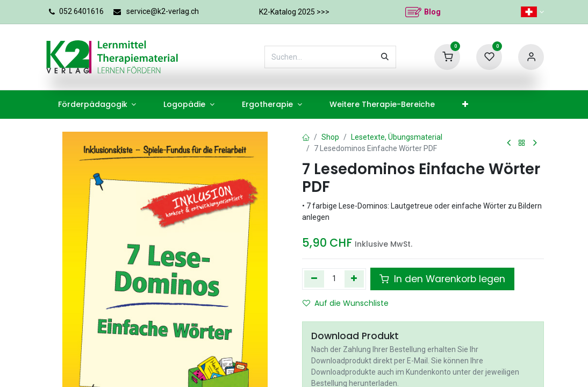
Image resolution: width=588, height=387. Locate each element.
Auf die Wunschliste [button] (346, 303)
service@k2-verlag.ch (163, 11)
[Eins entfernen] (314, 279)
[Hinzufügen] (354, 279)
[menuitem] (97, 105)
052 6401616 (81, 11)
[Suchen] (385, 57)
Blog (432, 12)
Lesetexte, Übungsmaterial (397, 137)
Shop (330, 137)
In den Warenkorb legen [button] (442, 279)
